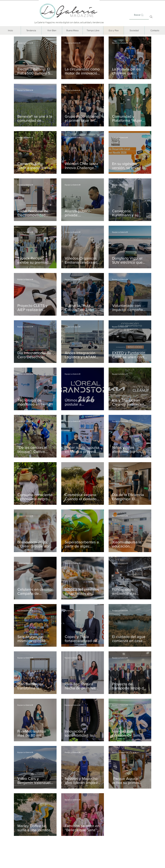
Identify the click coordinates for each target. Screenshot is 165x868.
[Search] (151, 17)
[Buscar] (139, 15)
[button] (31, 30)
